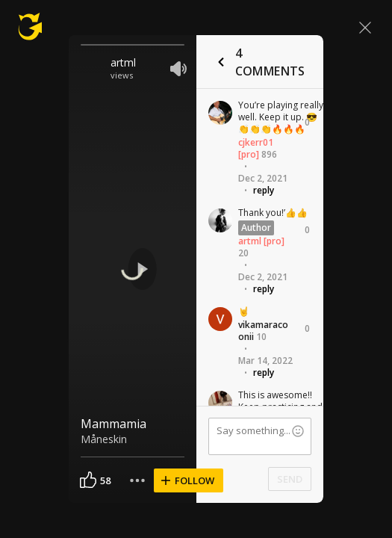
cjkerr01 (256, 142)
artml (123, 62)
